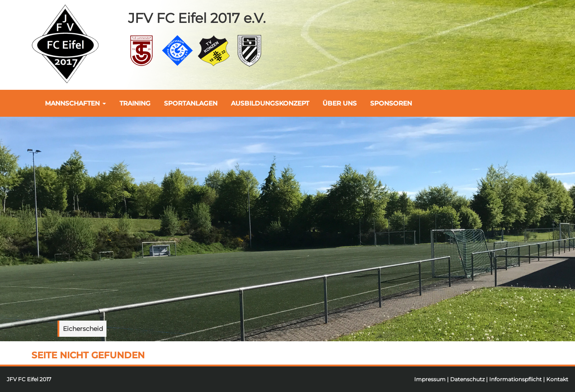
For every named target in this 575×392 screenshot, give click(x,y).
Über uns (340, 103)
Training (135, 103)
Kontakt (557, 379)
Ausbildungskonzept (270, 103)
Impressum (430, 379)
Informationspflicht (515, 379)
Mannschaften (75, 103)
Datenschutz (467, 379)
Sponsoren (391, 103)
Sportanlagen (191, 103)
